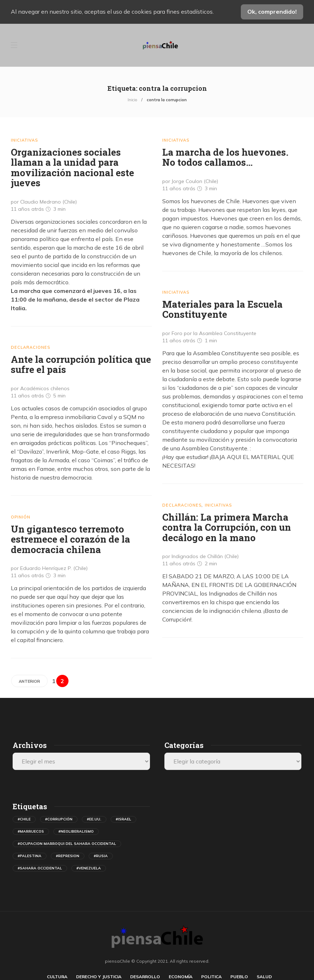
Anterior (29, 681)
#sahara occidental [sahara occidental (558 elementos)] (40, 868)
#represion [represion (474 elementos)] (68, 856)
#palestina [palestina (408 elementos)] (30, 856)
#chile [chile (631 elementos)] (24, 819)
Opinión (21, 517)
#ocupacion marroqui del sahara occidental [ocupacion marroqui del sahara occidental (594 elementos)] (67, 844)
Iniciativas (24, 140)
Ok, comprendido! (272, 12)
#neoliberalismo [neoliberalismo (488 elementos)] (76, 831)
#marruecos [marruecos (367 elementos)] (31, 831)
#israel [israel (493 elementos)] (123, 819)
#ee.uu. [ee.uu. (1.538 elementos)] (94, 819)
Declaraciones (30, 347)
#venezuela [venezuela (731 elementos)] (89, 868)
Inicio (132, 100)
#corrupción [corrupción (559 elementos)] (59, 819)
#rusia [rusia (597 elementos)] (101, 856)
